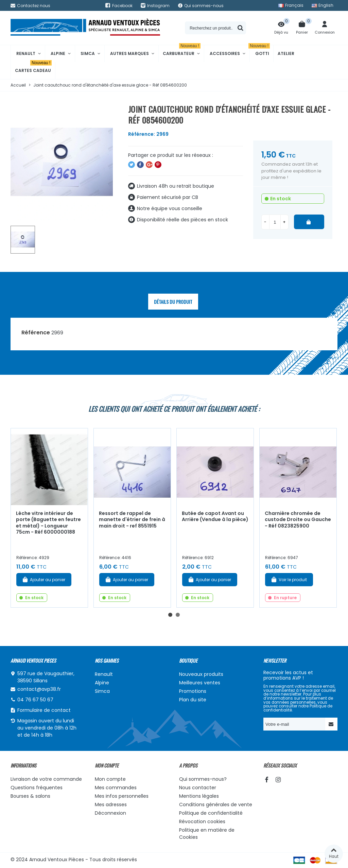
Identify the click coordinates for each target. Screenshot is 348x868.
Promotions (193, 691)
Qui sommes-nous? (203, 779)
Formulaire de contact (44, 710)
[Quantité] (275, 222)
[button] (170, 615)
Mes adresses (111, 805)
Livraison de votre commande (46, 779)
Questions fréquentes (37, 788)
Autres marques (129, 53)
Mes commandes (116, 788)
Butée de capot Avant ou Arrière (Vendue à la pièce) (215, 516)
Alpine (58, 53)
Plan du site (193, 700)
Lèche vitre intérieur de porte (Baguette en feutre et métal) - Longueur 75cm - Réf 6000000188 (48, 523)
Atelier (286, 53)
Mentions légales (199, 796)
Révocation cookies (202, 821)
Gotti (260, 51)
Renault (26, 53)
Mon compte (110, 779)
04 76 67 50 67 (35, 700)
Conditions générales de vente (216, 805)
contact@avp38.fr (39, 689)
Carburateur (182, 51)
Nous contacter (198, 788)
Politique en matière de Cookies (207, 834)
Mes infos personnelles (122, 796)
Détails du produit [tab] (173, 302)
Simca (88, 53)
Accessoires (225, 53)
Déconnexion (110, 813)
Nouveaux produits (201, 674)
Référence (36, 333)
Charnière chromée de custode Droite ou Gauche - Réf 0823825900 (298, 520)
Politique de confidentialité (211, 813)
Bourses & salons (30, 796)
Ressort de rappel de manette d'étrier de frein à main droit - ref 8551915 (132, 520)
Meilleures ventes (200, 683)
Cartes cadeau (33, 68)
